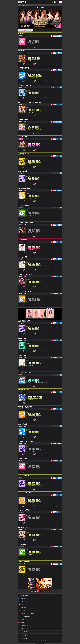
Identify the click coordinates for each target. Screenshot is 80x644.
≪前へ (32, 591)
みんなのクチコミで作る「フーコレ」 (40, 641)
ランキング (40, 30)
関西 (24, 5)
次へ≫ (48, 591)
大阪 (27, 5)
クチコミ (55, 30)
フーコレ (20, 5)
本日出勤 (34, 47)
